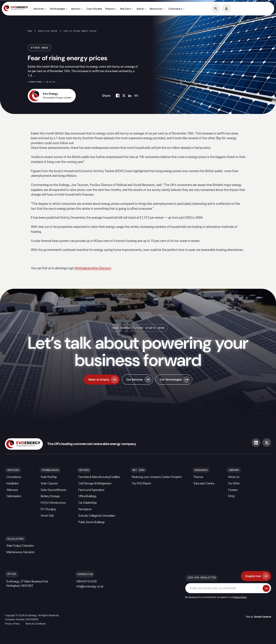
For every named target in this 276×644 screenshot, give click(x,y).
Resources (156, 9)
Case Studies (94, 9)
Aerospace (85, 509)
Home (30, 31)
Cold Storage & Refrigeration (95, 484)
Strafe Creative (263, 617)
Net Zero (125, 9)
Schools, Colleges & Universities (97, 516)
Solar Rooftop (49, 477)
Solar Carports (49, 484)
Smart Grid (47, 516)
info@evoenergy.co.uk (90, 587)
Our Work (234, 484)
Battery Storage (50, 496)
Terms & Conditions (36, 624)
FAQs (231, 496)
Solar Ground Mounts (53, 490)
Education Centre (48, 31)
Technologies (57, 9)
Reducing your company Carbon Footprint (157, 477)
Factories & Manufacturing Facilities (99, 477)
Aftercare (12, 490)
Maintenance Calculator (21, 552)
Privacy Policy (240, 597)
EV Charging (48, 509)
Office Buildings (87, 496)
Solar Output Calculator (20, 546)
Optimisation (14, 496)
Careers (233, 490)
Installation (13, 484)
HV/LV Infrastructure (53, 503)
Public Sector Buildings (91, 522)
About (140, 9)
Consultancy (14, 477)
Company (234, 470)
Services (39, 9)
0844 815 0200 (87, 582)
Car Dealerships (87, 503)
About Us (234, 477)
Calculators (175, 9)
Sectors (76, 9)
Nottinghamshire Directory (93, 268)
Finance (110, 9)
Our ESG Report (141, 484)
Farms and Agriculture (91, 490)
